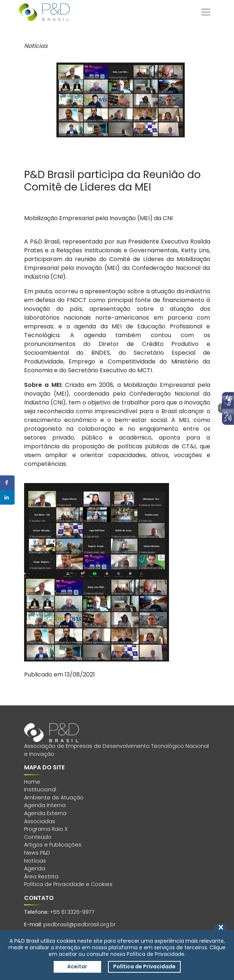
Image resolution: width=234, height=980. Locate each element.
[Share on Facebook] (7, 483)
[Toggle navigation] (206, 12)
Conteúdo (38, 837)
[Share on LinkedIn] (7, 497)
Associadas (40, 821)
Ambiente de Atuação (54, 798)
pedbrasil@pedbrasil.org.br (80, 924)
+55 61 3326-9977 (72, 912)
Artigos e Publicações (53, 845)
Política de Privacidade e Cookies (68, 884)
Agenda (35, 868)
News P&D (37, 853)
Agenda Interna (45, 805)
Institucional (40, 789)
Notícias (35, 861)
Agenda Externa (45, 813)
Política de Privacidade (144, 966)
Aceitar (77, 966)
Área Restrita (41, 877)
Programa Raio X (46, 829)
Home (32, 782)
